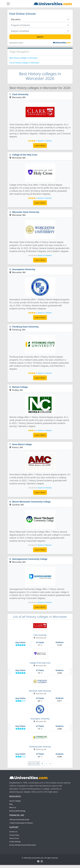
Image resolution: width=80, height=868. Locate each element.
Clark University (20, 94)
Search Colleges (15, 801)
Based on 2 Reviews (45, 373)
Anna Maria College (22, 444)
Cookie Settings (15, 842)
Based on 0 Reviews (45, 255)
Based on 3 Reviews (45, 198)
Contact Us (13, 832)
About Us (13, 807)
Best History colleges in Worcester (24, 58)
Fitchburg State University (25, 327)
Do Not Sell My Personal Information (23, 845)
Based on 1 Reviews (45, 141)
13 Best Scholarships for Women (21, 823)
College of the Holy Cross (25, 155)
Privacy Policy (14, 835)
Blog (11, 804)
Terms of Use (14, 838)
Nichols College (20, 387)
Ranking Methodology (17, 811)
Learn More (40, 146)
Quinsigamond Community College (30, 559)
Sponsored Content (16, 43)
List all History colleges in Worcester (24, 63)
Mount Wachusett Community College (31, 502)
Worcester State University (26, 212)
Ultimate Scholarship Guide (19, 820)
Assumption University (24, 269)
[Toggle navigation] (8, 4)
